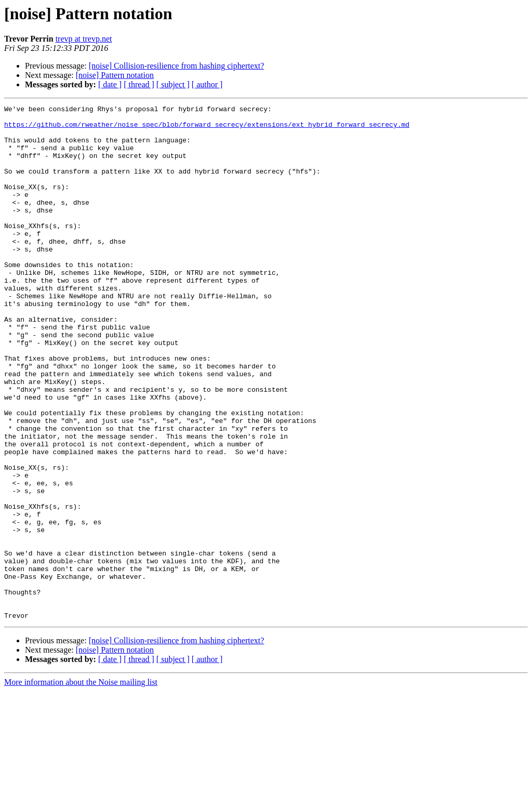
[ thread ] (139, 84)
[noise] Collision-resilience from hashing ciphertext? (177, 66)
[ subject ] (173, 84)
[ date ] (110, 84)
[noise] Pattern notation (115, 75)
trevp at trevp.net (84, 39)
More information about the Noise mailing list (81, 785)
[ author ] (207, 84)
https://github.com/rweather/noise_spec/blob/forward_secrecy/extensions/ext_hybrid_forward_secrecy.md (207, 129)
